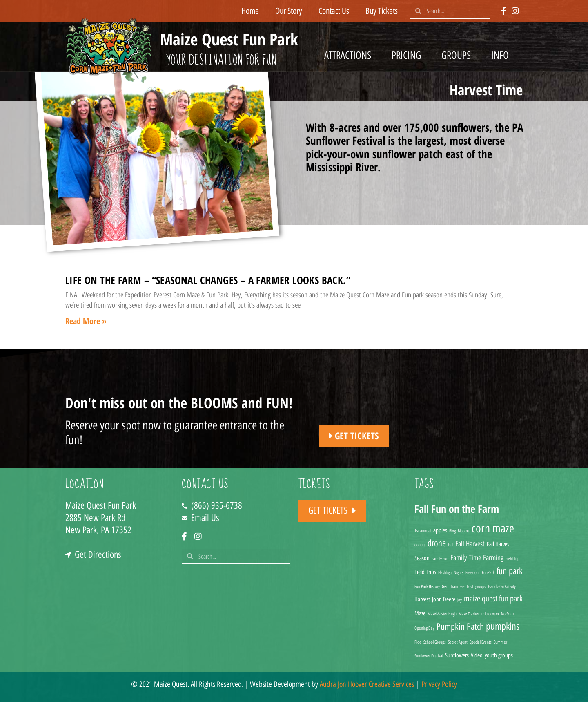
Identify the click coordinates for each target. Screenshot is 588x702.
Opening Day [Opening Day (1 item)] (424, 628)
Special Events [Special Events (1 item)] (481, 642)
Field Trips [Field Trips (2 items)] (425, 572)
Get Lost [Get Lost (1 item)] (467, 587)
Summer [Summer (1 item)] (500, 642)
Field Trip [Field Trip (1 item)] (512, 559)
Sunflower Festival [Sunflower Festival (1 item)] (429, 656)
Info (502, 55)
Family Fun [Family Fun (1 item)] (440, 559)
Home (250, 11)
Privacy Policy (439, 684)
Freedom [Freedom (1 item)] (473, 573)
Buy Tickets (382, 11)
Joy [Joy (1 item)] (460, 600)
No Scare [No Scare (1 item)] (508, 614)
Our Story (289, 11)
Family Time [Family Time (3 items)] (466, 558)
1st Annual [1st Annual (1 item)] (423, 531)
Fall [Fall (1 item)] (451, 545)
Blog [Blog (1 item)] (452, 531)
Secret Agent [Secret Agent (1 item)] (458, 642)
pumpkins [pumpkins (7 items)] (503, 626)
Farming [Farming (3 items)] (493, 558)
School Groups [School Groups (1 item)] (435, 642)
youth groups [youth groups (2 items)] (499, 655)
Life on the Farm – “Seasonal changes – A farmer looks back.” (208, 280)
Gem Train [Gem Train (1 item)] (450, 587)
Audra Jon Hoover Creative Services (367, 684)
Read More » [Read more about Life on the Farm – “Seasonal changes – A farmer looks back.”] (86, 321)
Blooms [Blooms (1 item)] (464, 531)
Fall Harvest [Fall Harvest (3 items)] (470, 544)
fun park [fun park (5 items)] (510, 571)
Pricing (408, 55)
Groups (458, 55)
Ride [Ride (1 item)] (418, 642)
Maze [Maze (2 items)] (420, 613)
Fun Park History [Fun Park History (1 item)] (427, 587)
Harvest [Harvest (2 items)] (422, 599)
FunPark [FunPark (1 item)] (488, 573)
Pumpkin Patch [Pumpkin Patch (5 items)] (460, 626)
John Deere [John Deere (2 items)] (444, 599)
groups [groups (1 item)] (481, 587)
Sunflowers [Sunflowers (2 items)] (457, 655)
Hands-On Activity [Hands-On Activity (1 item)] (502, 587)
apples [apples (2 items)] (440, 530)
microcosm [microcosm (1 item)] (490, 614)
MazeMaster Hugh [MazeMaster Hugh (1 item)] (442, 614)
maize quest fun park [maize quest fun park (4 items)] (493, 599)
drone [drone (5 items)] (437, 543)
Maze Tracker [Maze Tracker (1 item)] (469, 614)
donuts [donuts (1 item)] (420, 545)
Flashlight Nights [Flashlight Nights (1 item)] (451, 573)
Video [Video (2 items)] (477, 655)
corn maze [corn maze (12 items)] (493, 528)
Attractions (350, 55)
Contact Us (334, 11)
